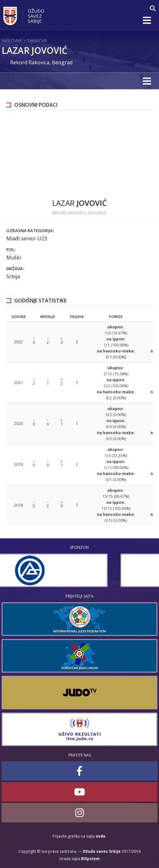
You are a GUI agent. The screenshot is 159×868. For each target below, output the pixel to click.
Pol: (11, 250)
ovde (101, 836)
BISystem (90, 859)
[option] (79, 570)
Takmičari (37, 41)
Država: (15, 269)
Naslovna (12, 41)
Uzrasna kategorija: (30, 231)
